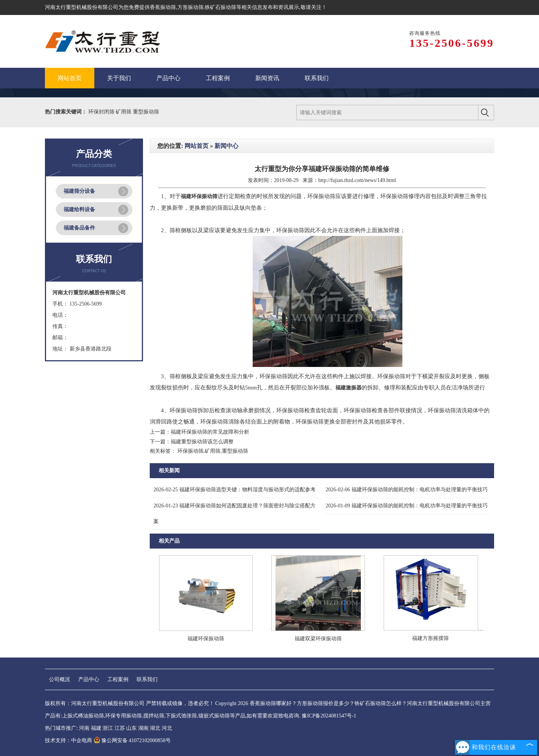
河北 (167, 728)
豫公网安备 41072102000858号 (132, 740)
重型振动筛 (146, 112)
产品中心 (89, 679)
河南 (84, 728)
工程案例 (118, 679)
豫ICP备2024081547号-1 (329, 716)
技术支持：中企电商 (68, 740)
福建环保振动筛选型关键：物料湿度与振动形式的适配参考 (235, 490)
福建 (96, 728)
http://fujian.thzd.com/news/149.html (357, 180)
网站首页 (197, 146)
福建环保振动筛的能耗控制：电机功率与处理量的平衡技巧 (407, 490)
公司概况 (60, 679)
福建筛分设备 (79, 191)
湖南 (143, 728)
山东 (131, 728)
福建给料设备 (79, 210)
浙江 (108, 728)
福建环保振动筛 (206, 639)
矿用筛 (124, 112)
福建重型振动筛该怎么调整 (202, 442)
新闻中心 (226, 146)
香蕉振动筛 (163, 7)
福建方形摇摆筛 (430, 638)
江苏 (120, 728)
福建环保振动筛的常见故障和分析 (210, 432)
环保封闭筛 (102, 112)
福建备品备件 (79, 228)
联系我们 (147, 679)
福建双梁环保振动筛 (318, 639)
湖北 (155, 728)
